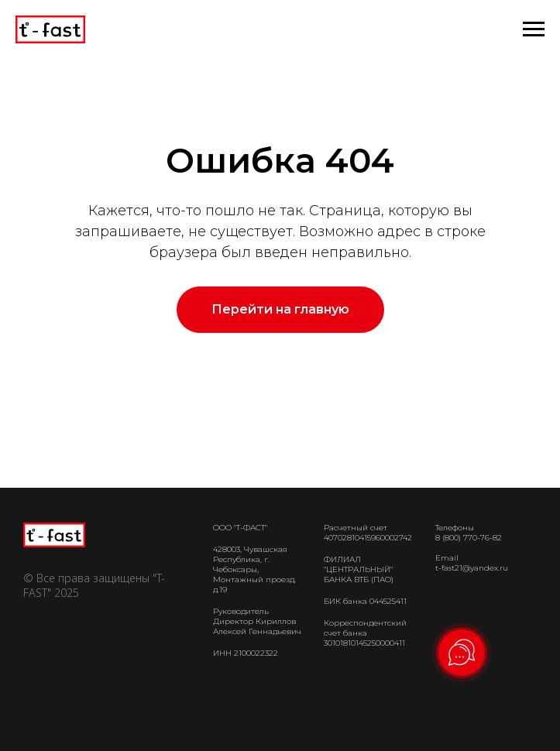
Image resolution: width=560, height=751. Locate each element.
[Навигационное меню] (534, 29)
